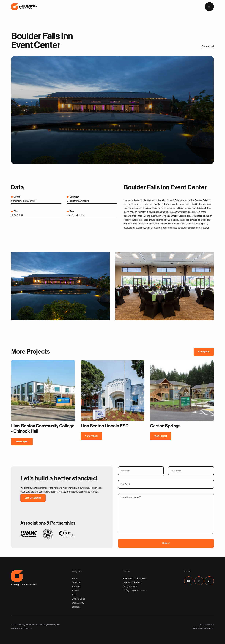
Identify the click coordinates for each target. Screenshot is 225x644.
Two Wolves (26, 629)
